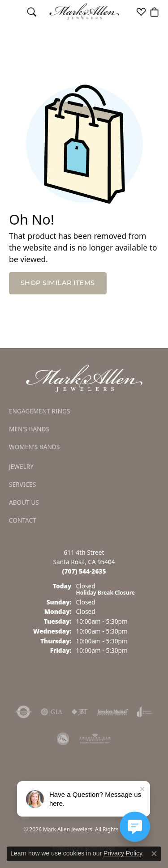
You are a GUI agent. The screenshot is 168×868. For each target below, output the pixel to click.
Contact (23, 520)
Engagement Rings (40, 411)
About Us (24, 502)
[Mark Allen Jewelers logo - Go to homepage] (84, 12)
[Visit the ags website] (95, 739)
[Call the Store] (84, 571)
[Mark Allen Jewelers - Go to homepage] (84, 378)
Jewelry (21, 466)
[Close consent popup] (154, 854)
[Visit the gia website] (52, 712)
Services (22, 484)
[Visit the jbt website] (80, 712)
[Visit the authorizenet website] (24, 712)
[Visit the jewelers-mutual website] (113, 712)
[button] (32, 12)
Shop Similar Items (58, 283)
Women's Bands (34, 447)
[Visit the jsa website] (63, 739)
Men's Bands (29, 429)
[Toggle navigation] (14, 12)
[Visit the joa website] (145, 712)
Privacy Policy (123, 853)
